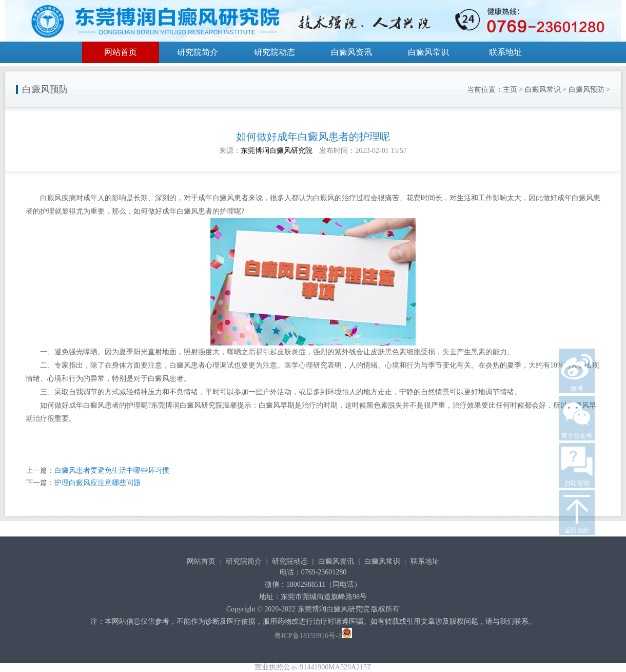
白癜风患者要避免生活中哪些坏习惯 (112, 471)
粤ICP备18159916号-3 (308, 636)
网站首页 (121, 52)
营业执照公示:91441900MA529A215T (313, 667)
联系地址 (505, 52)
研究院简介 (198, 52)
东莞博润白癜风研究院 (277, 151)
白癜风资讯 (351, 52)
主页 (510, 90)
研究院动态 (275, 52)
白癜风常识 (428, 52)
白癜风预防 (586, 90)
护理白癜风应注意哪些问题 (97, 483)
